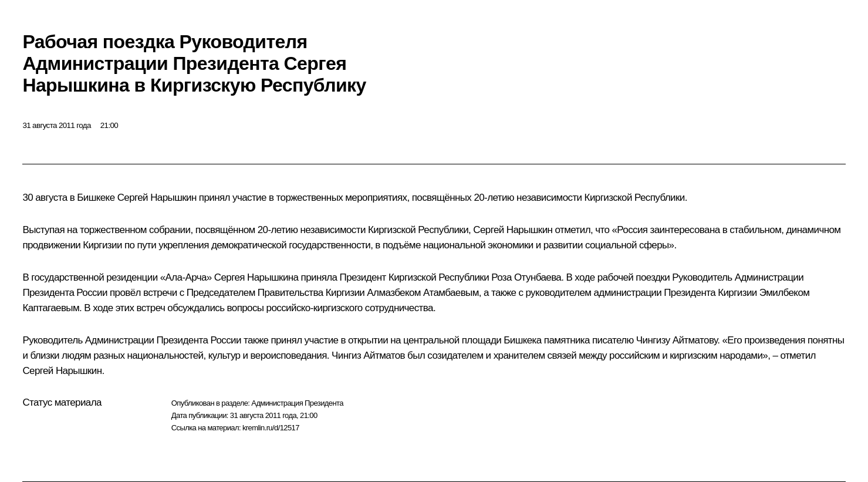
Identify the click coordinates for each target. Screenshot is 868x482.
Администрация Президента (297, 403)
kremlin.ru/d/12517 (271, 428)
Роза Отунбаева (526, 277)
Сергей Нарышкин (157, 198)
